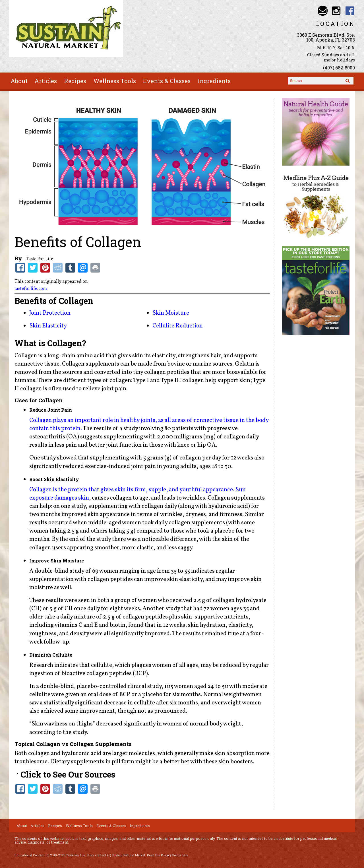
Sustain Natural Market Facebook (350, 11)
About (19, 81)
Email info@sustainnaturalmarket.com (323, 11)
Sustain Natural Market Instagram (336, 11)
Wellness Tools (115, 81)
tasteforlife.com (31, 289)
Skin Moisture (171, 313)
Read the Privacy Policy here (168, 855)
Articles (46, 81)
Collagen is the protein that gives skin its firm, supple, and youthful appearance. (132, 490)
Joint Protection (50, 313)
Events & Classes (167, 81)
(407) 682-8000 (339, 68)
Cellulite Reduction (178, 326)
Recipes (75, 81)
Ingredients (214, 81)
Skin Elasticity (48, 326)
